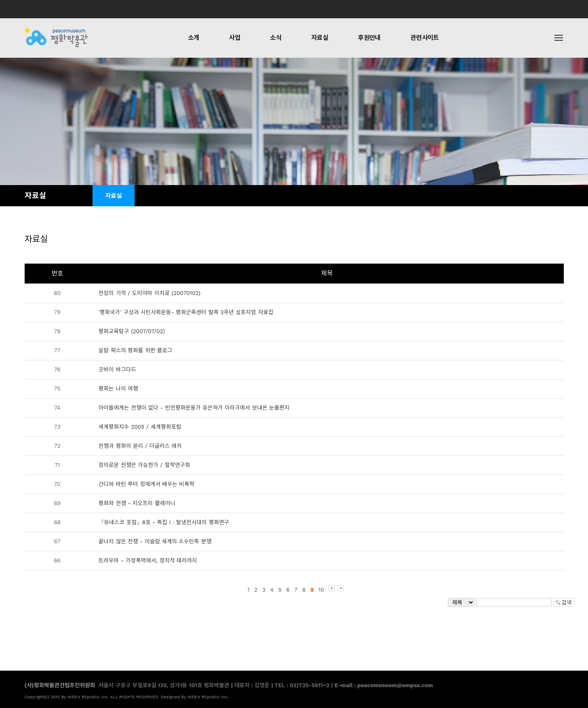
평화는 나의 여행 (118, 389)
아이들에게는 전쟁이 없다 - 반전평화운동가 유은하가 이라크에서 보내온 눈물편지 (194, 408)
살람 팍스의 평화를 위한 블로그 (135, 350)
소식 (276, 38)
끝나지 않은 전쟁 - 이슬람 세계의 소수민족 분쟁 (155, 541)
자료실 (320, 38)
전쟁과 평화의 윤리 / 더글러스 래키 (140, 446)
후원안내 (369, 38)
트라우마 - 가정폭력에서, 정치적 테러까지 (148, 560)
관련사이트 (425, 38)
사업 (235, 38)
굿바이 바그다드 (117, 369)
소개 (194, 38)
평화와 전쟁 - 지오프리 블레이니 (137, 503)
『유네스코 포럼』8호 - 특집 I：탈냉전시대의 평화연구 (164, 522)
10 (321, 590)
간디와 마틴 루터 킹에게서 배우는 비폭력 (146, 484)
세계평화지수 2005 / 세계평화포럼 (140, 427)
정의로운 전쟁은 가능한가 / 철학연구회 (144, 465)
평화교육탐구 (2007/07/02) (132, 331)
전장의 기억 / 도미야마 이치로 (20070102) (149, 293)
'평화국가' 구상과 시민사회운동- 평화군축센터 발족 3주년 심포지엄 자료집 (186, 312)
